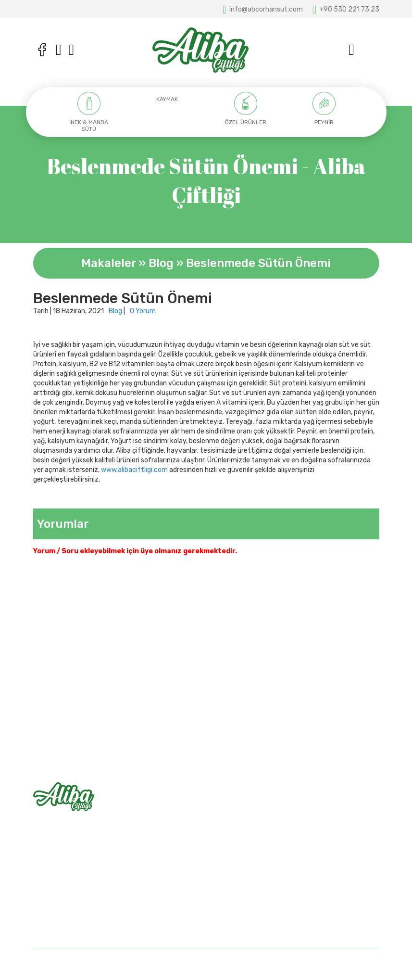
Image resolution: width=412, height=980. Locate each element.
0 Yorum (143, 311)
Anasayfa (229, 806)
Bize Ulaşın (230, 856)
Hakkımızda (231, 822)
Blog (161, 263)
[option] (89, 112)
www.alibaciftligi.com (134, 470)
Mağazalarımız (236, 839)
